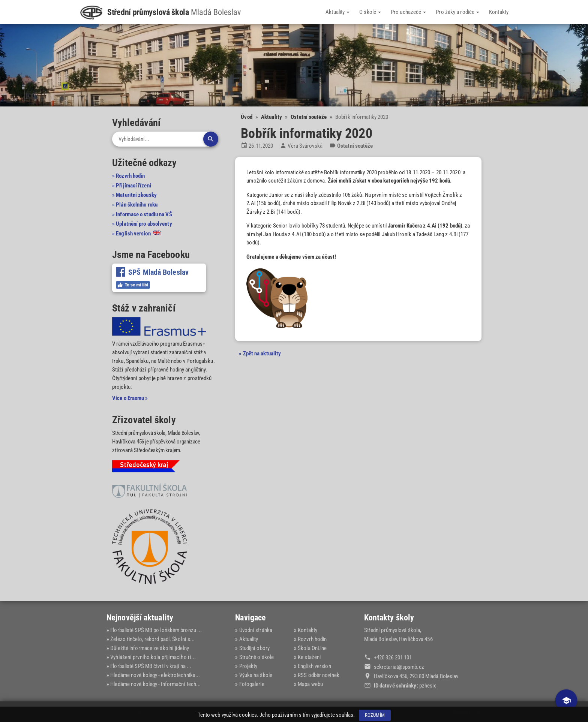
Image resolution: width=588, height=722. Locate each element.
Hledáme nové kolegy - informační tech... (155, 684)
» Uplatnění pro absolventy (142, 224)
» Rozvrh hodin (128, 176)
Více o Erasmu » (130, 398)
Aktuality (337, 12)
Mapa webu (310, 684)
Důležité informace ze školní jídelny (150, 648)
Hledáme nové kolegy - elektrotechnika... (155, 675)
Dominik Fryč (467, 712)
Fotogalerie (252, 684)
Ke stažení (309, 657)
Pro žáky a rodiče (457, 12)
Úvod (246, 117)
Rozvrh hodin (312, 639)
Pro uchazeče (408, 12)
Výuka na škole (256, 675)
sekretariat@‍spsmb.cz (399, 667)
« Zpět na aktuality (260, 354)
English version (314, 666)
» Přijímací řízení (132, 186)
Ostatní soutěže (309, 117)
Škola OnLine (312, 648)
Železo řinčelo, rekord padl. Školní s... (152, 639)
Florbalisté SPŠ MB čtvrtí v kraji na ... (151, 666)
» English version (136, 234)
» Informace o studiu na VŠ (142, 214)
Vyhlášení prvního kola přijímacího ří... (153, 657)
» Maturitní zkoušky (134, 195)
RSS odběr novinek (319, 675)
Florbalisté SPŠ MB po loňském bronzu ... (156, 630)
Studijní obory (254, 648)
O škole (370, 12)
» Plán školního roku (135, 205)
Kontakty (499, 12)
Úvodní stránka (256, 630)
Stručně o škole (257, 657)
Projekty (248, 666)
